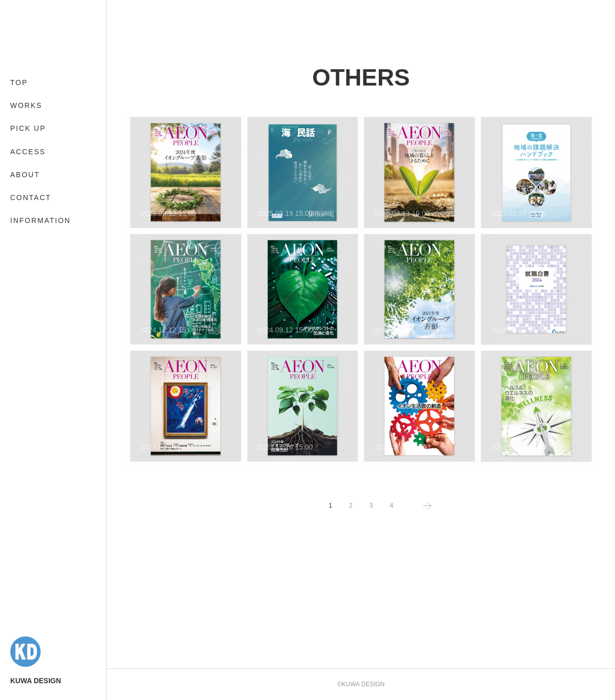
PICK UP (28, 128)
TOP (19, 82)
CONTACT (31, 198)
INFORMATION (40, 220)
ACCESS (28, 152)
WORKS (26, 105)
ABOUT (25, 175)
